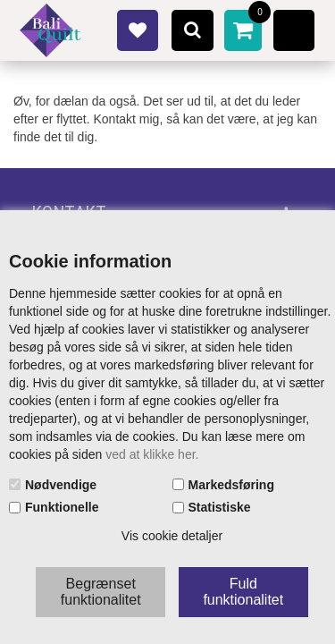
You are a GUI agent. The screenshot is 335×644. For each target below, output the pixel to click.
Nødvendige (61, 485)
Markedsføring (231, 485)
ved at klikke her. (152, 454)
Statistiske (220, 507)
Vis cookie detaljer (172, 536)
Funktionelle (62, 507)
